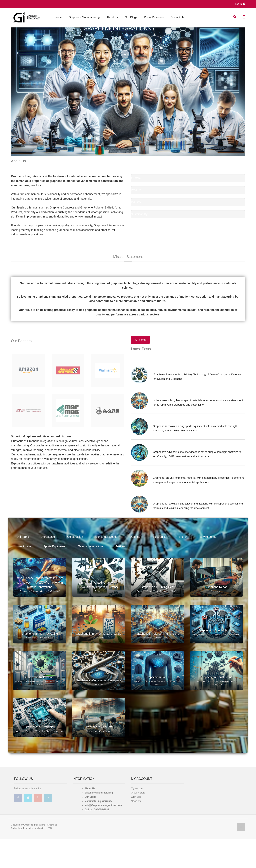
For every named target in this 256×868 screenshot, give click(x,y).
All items (23, 566)
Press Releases (154, 19)
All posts (140, 369)
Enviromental (208, 566)
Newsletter (137, 830)
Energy (183, 566)
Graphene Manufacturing (84, 19)
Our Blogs (131, 19)
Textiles (120, 575)
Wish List (136, 826)
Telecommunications (91, 575)
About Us (112, 19)
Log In (240, 4)
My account (137, 817)
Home (58, 19)
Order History (138, 822)
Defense (135, 566)
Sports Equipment (54, 575)
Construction (75, 566)
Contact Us (177, 19)
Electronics (159, 566)
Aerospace (48, 566)
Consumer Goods (106, 566)
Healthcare (24, 575)
